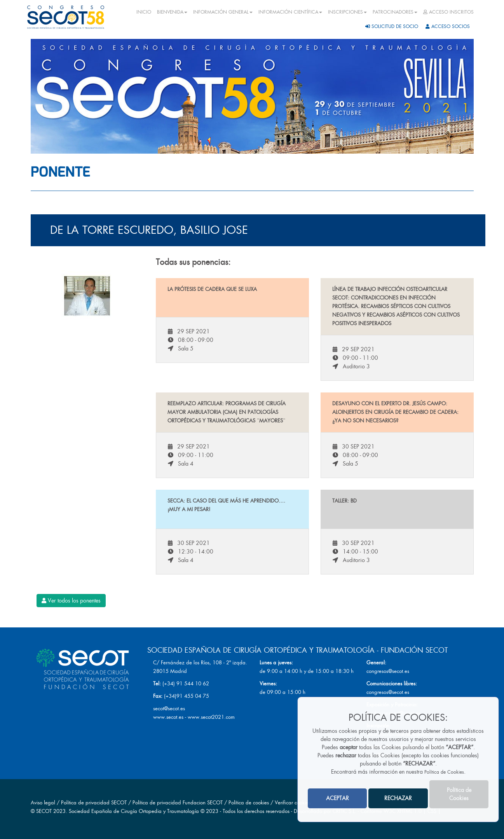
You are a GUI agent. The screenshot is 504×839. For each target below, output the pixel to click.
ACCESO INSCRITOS (448, 12)
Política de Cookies (444, 772)
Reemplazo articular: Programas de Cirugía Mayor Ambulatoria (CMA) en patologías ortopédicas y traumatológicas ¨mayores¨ (227, 412)
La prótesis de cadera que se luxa (212, 289)
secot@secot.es (169, 709)
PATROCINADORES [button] (395, 12)
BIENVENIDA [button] (172, 12)
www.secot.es (168, 717)
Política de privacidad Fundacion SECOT (178, 803)
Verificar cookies (293, 803)
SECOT (44, 811)
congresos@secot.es (388, 671)
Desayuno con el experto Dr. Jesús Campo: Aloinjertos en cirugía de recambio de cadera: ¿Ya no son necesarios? (395, 412)
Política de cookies (249, 803)
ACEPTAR (337, 798)
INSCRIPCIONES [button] (347, 12)
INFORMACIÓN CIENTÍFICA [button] (290, 12)
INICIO (144, 12)
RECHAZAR (398, 798)
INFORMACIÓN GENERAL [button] (223, 12)
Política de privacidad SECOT (94, 803)
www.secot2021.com (211, 717)
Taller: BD (344, 501)
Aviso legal (43, 803)
